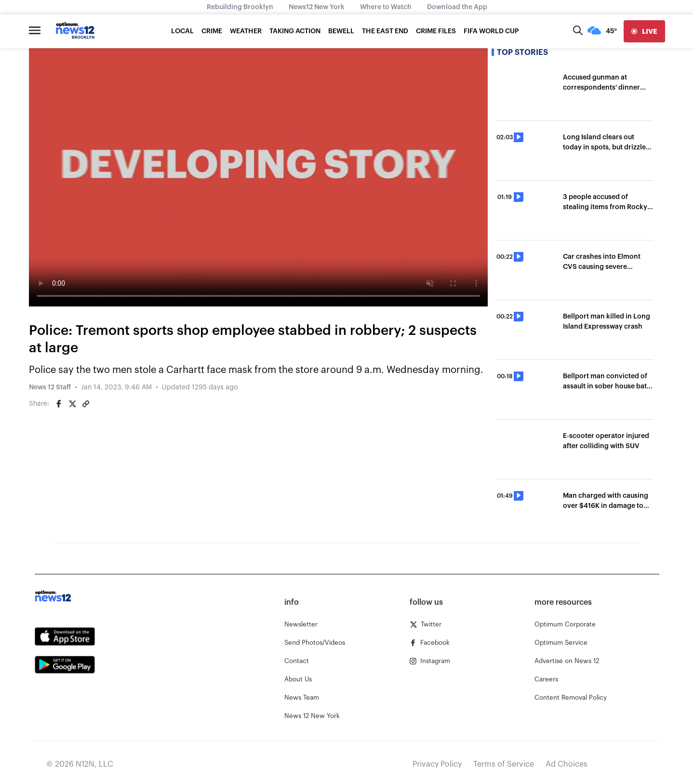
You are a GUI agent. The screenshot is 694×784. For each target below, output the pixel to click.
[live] (644, 31)
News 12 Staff (50, 387)
